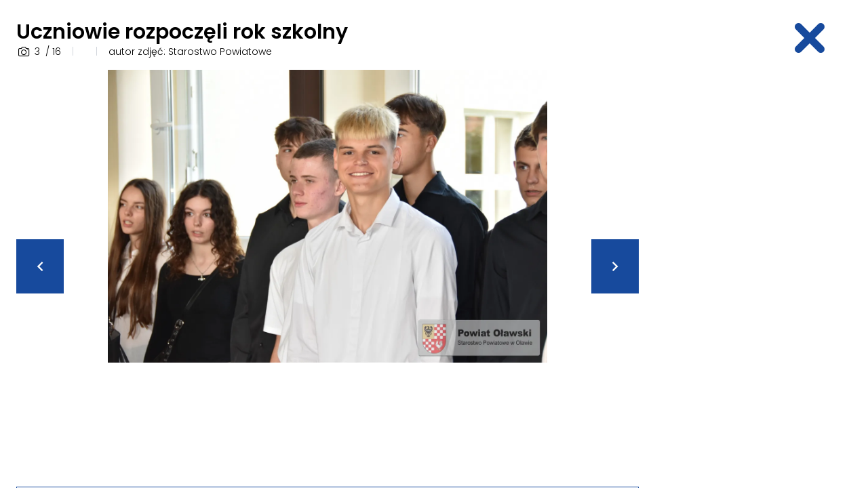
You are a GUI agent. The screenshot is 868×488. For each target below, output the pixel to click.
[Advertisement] (757, 273)
